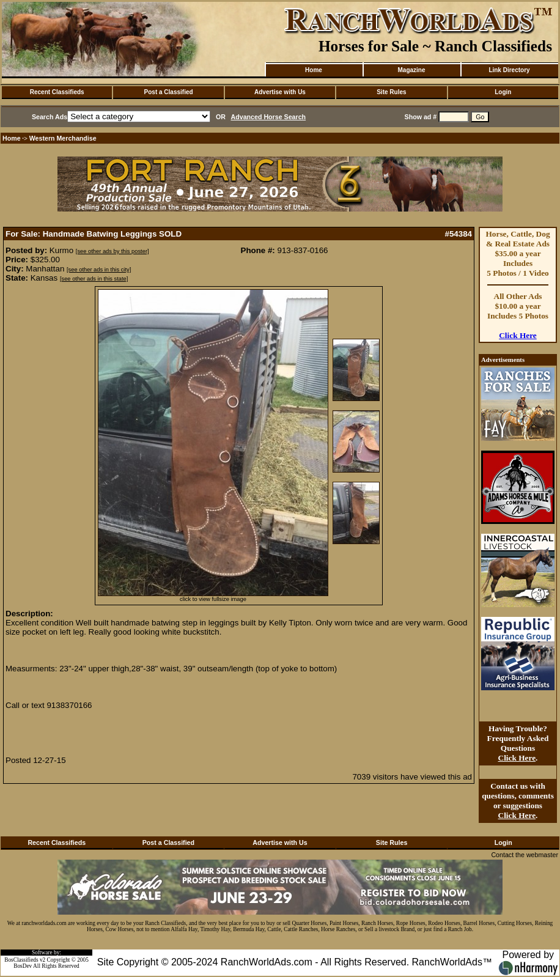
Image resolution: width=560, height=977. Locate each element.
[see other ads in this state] (94, 279)
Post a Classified (169, 92)
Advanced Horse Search (269, 117)
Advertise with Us (280, 92)
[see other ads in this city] (99, 270)
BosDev (23, 966)
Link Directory (509, 70)
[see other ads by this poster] (112, 251)
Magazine (411, 70)
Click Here (518, 335)
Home (314, 70)
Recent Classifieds (57, 92)
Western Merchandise (63, 138)
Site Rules (391, 92)
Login (503, 92)
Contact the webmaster (525, 855)
